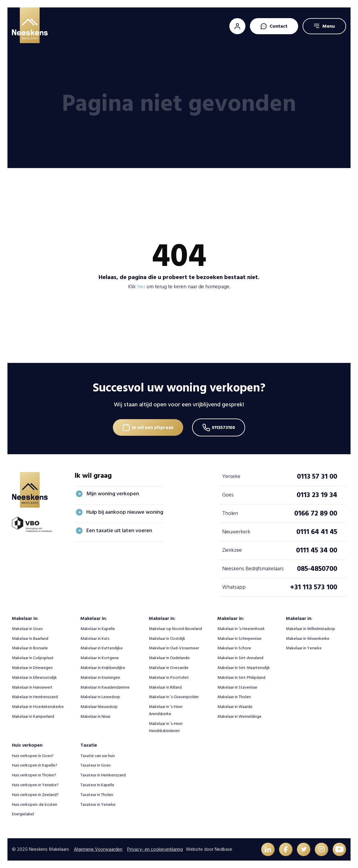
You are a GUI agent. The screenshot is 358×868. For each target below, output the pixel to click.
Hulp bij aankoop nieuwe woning (125, 512)
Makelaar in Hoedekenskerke (38, 707)
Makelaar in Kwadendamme (105, 687)
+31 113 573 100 (314, 587)
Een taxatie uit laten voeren (119, 531)
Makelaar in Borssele (30, 648)
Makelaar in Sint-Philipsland (241, 677)
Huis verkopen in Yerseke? (35, 785)
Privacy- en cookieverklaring (155, 849)
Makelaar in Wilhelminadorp (310, 629)
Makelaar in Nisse (95, 716)
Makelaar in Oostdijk (167, 639)
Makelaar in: (25, 618)
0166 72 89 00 (316, 513)
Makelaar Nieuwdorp (99, 707)
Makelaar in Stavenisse (237, 687)
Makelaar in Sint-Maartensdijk (244, 668)
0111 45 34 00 (317, 550)
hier (141, 287)
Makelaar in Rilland (165, 687)
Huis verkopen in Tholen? (34, 775)
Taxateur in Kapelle (97, 785)
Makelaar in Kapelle (98, 629)
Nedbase (224, 849)
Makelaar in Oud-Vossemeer (174, 648)
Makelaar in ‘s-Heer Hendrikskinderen (166, 727)
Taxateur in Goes (95, 765)
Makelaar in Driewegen (32, 668)
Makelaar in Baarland (30, 639)
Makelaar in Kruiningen (100, 677)
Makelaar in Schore (234, 648)
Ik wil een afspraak (153, 427)
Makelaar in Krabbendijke (103, 668)
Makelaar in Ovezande (169, 668)
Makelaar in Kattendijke (102, 648)
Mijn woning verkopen (113, 494)
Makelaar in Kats (95, 639)
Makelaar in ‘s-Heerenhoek (241, 629)
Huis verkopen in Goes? (33, 756)
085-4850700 (317, 569)
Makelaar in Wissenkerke (308, 639)
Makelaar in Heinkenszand (35, 697)
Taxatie (89, 745)
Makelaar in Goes (27, 629)
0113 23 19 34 (317, 495)
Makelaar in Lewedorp (100, 697)
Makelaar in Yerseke (304, 648)
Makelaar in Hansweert (32, 687)
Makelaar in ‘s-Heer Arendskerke (166, 710)
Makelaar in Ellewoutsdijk (34, 677)
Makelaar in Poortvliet (169, 677)
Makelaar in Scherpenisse (239, 639)
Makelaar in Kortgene (100, 658)
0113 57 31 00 (317, 476)
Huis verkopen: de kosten (35, 804)
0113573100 (223, 427)
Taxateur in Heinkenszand (103, 775)
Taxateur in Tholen (97, 795)
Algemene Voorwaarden (98, 849)
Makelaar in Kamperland (33, 716)
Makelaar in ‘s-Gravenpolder (174, 697)
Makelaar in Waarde (235, 707)
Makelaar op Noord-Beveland (175, 629)
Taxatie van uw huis (98, 756)
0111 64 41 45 (317, 532)
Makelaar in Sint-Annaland (240, 658)
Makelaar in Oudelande (169, 658)
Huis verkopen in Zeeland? (35, 795)
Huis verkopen (27, 745)
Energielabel (23, 814)
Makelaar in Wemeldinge (239, 716)
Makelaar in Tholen (234, 697)
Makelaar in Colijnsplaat (33, 658)
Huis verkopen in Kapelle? (35, 765)
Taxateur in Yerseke (98, 804)
